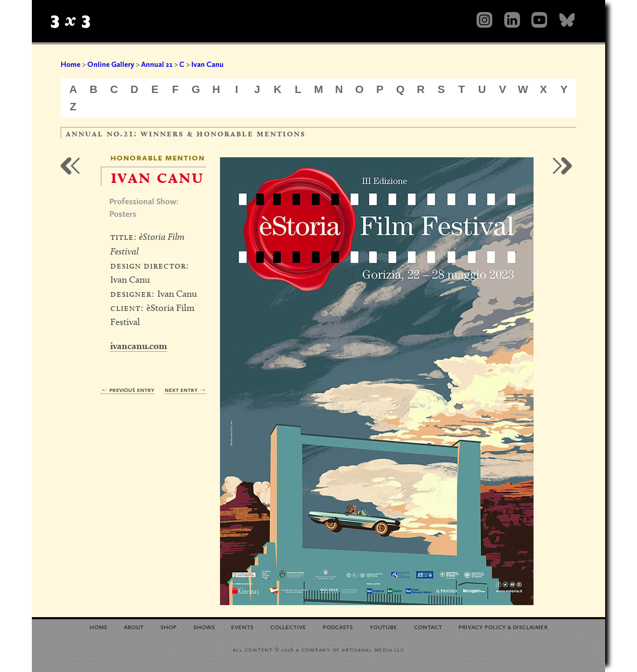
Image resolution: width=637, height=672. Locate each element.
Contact (428, 626)
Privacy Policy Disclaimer (503, 626)
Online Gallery (111, 64)
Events (242, 626)
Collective (288, 626)
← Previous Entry (128, 390)
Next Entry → (185, 390)
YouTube (383, 626)
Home (71, 64)
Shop (169, 626)
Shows (204, 626)
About (134, 626)
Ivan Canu (207, 64)
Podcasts (338, 626)
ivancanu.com (139, 346)
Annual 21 (157, 64)
